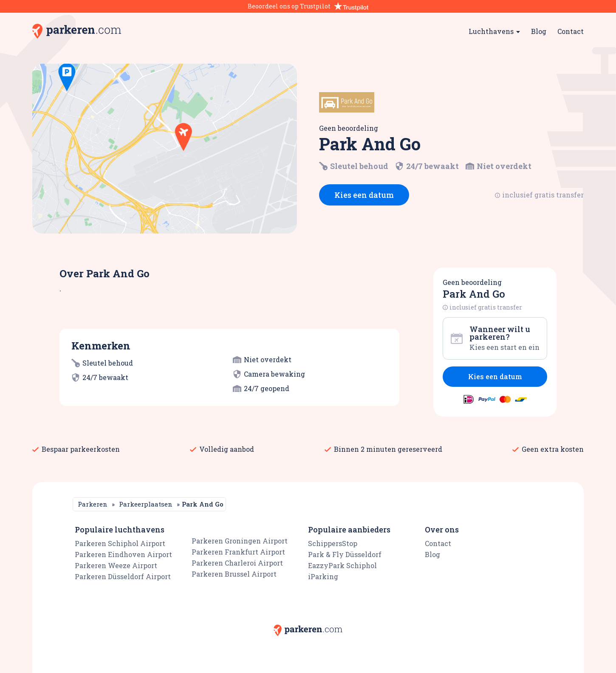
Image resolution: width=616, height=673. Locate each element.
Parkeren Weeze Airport (116, 565)
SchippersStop (333, 543)
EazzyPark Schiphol (342, 565)
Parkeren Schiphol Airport (120, 543)
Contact (571, 31)
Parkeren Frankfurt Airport (238, 552)
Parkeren (93, 504)
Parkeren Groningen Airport (240, 541)
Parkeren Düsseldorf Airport (123, 576)
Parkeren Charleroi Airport (237, 563)
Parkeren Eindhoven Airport (123, 554)
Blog (539, 31)
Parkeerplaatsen (146, 504)
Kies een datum (364, 195)
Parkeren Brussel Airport (234, 574)
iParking (323, 576)
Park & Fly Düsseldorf (345, 554)
